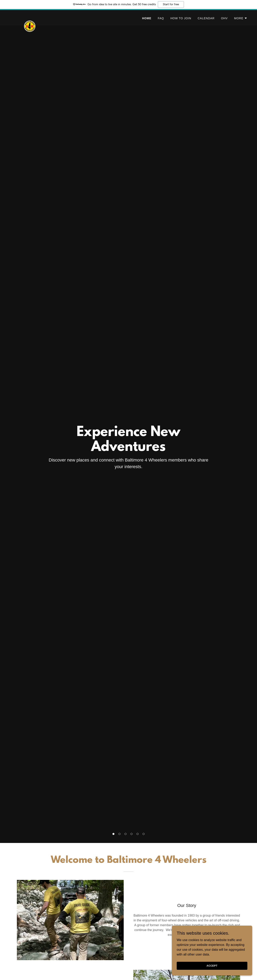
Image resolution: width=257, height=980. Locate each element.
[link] (30, 17)
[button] (241, 18)
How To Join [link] (181, 18)
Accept (212, 966)
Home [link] (147, 18)
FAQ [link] (161, 18)
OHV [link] (224, 18)
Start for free (171, 4)
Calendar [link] (206, 18)
